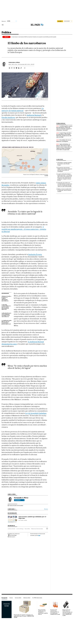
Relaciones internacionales (37, 529)
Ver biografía (19, 500)
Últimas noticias (61, 123)
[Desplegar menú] (3, 25)
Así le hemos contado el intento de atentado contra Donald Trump (64, 164)
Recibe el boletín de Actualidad (16, 506)
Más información (12, 537)
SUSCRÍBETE (60, 21)
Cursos (11, 598)
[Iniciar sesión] (68, 21)
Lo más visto (60, 159)
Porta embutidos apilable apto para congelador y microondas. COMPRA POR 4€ (43, 612)
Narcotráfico (27, 529)
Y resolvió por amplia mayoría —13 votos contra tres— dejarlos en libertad (24, 229)
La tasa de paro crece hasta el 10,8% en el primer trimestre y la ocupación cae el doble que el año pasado (34, 37)
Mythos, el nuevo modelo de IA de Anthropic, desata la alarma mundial (64, 190)
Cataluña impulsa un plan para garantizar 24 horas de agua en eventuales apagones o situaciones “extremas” (64, 128)
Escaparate (4, 598)
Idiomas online (27, 598)
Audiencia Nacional (34, 115)
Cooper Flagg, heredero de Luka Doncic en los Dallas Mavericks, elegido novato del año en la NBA (64, 135)
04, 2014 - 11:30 (16, 64)
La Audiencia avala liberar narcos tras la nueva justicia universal (7, 322)
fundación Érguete (35, 254)
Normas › (46, 509)
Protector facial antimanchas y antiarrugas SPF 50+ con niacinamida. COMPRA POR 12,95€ (55, 612)
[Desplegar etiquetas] (47, 529)
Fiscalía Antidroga (8, 117)
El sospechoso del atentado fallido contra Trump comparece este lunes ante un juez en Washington (65, 169)
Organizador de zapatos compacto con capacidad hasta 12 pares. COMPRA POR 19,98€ (24, 616)
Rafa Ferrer (21, 520)
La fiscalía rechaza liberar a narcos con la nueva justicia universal (6, 307)
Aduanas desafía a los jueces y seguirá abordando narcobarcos (6, 299)
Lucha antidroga (20, 529)
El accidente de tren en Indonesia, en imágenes (64, 141)
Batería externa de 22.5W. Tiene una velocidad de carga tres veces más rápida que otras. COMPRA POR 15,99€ (67, 613)
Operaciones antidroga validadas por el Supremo (32, 518)
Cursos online (18, 598)
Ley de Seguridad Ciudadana (36, 413)
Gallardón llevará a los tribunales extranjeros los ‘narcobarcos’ (6, 315)
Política (6, 32)
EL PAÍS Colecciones (37, 598)
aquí (39, 535)
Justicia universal (11, 529)
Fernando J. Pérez (14, 62)
